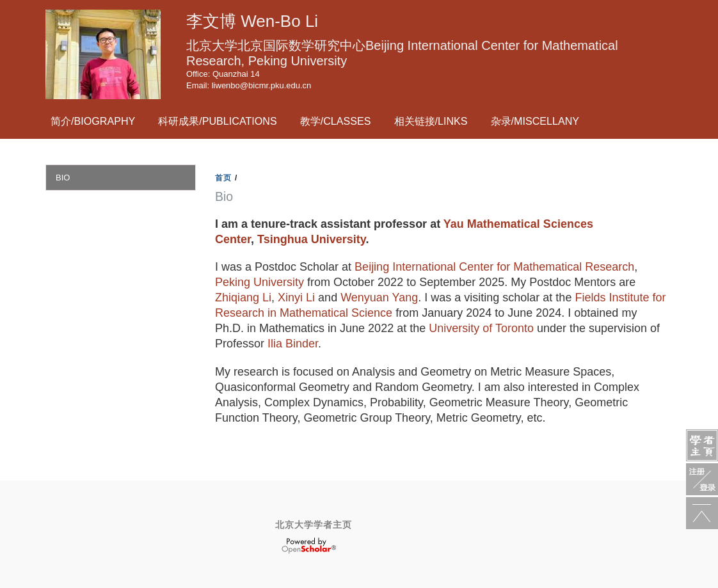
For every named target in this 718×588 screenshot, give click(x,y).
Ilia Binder (293, 344)
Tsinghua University (311, 239)
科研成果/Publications (217, 121)
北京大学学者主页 (314, 525)
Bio (63, 178)
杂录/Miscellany (535, 121)
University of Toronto (481, 328)
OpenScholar (309, 546)
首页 (223, 178)
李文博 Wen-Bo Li (252, 21)
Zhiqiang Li (243, 298)
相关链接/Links (431, 121)
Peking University (259, 282)
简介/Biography (93, 121)
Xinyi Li (296, 298)
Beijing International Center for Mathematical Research (494, 267)
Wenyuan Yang (379, 298)
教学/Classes (336, 121)
